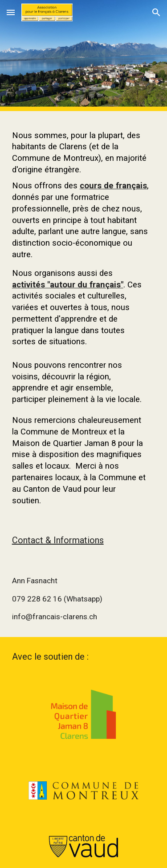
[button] (11, 12)
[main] (84, 316)
